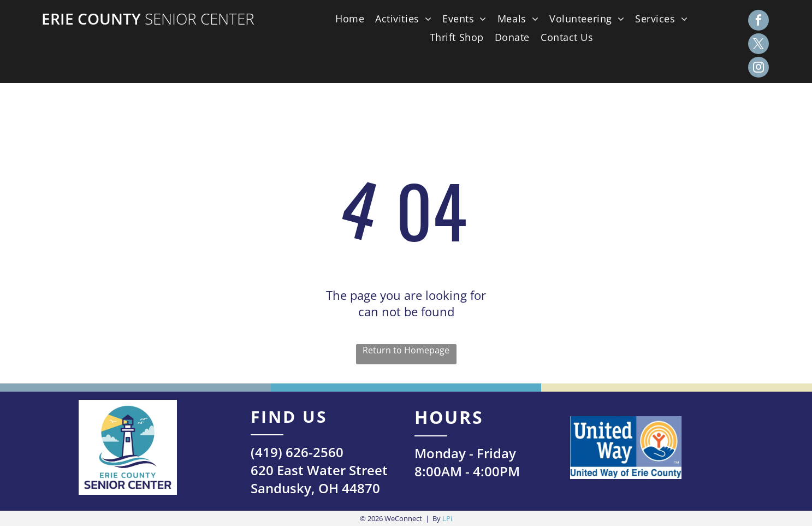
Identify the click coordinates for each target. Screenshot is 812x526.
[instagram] (758, 69)
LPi (447, 518)
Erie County (91, 19)
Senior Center (200, 19)
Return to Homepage (406, 350)
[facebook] (758, 22)
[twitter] (758, 45)
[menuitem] (347, 19)
